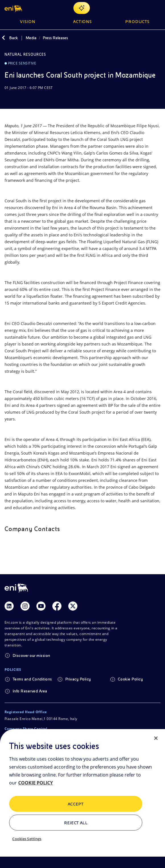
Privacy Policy (78, 679)
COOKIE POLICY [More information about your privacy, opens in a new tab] (36, 783)
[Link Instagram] (25, 606)
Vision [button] (28, 22)
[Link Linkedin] (9, 606)
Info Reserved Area (30, 691)
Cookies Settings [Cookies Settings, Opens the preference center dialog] (27, 839)
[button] (14, 8)
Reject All (76, 823)
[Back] (3, 38)
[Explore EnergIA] (82, 8)
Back (14, 38)
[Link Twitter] (73, 606)
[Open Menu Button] (157, 8)
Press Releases (55, 38)
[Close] (156, 738)
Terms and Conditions (32, 679)
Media (31, 38)
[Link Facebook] (57, 606)
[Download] (8, 99)
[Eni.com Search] (143, 8)
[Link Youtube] (41, 606)
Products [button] (137, 22)
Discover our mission (31, 655)
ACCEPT (76, 804)
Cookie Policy (130, 679)
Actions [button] (83, 22)
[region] (82, 799)
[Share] (22, 99)
